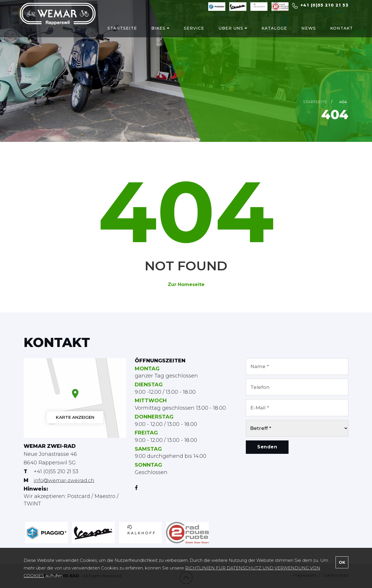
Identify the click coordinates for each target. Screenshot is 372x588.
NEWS (304, 32)
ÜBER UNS (228, 32)
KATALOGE (269, 32)
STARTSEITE (117, 32)
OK (342, 562)
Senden (267, 453)
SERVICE (189, 32)
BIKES (156, 32)
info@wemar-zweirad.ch (65, 480)
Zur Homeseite (186, 284)
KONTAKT (337, 32)
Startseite (315, 102)
